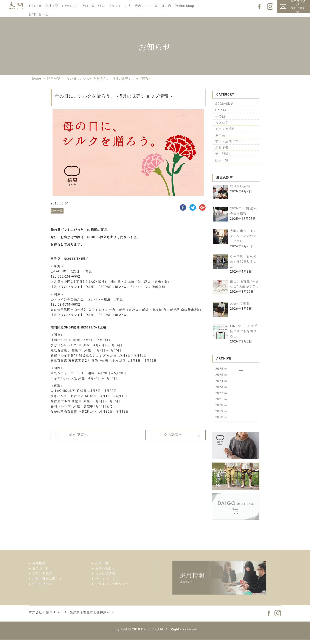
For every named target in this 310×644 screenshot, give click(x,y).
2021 (220, 399)
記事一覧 (222, 160)
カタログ (222, 123)
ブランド (115, 6)
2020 (220, 405)
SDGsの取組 (225, 104)
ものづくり (70, 6)
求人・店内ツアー (138, 6)
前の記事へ (79, 435)
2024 (220, 381)
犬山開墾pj (223, 154)
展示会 (220, 135)
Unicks (221, 110)
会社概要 (52, 6)
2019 (220, 411)
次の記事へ (173, 435)
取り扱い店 (163, 6)
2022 (220, 393)
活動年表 (222, 148)
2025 (220, 375)
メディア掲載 (225, 129)
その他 (220, 116)
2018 (220, 417)
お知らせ (35, 6)
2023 (220, 387)
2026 (220, 369)
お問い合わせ (39, 14)
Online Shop (184, 6)
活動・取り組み (93, 6)
